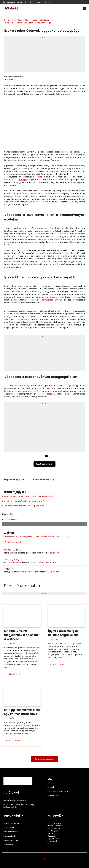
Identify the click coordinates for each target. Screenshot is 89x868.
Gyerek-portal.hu (11, 840)
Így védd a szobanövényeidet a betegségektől (23, 501)
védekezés (47, 394)
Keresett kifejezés (10, 520)
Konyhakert (52, 841)
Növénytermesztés (55, 826)
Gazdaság (52, 836)
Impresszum (53, 796)
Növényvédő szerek (45, 537)
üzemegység (12, 559)
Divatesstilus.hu (10, 836)
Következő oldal (44, 464)
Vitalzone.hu (9, 828)
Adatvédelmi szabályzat (58, 791)
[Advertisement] (44, 55)
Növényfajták (26, 537)
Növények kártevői (40, 20)
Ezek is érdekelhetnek (23, 586)
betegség (38, 177)
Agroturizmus (53, 839)
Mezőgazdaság (54, 823)
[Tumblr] (26, 480)
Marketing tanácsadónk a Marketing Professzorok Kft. (19, 806)
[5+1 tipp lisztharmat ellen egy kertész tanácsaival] (22, 715)
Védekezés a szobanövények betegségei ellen (23, 506)
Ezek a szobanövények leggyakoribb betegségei (29, 23)
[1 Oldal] (46, 456)
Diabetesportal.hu (11, 832)
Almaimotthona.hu (11, 823)
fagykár (8, 569)
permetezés (47, 300)
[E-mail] (20, 480)
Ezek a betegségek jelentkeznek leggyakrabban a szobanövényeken (27, 2)
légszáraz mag (13, 550)
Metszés (51, 833)
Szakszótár (62, 537)
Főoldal (8, 20)
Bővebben (54, 553)
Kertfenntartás (21, 20)
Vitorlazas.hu (9, 845)
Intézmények (11, 537)
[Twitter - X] (23, 480)
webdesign (22, 800)
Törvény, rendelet (13, 542)
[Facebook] (17, 480)
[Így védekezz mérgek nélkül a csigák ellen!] (67, 642)
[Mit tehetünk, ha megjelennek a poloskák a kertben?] (22, 642)
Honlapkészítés (10, 800)
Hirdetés (44, 38)
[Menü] (84, 8)
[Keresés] (85, 524)
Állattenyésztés (54, 831)
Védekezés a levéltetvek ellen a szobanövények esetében (29, 497)
